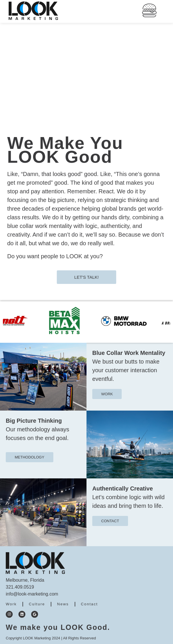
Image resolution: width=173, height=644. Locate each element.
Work (11, 604)
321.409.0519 (20, 587)
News (63, 604)
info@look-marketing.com (32, 594)
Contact (90, 604)
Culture (37, 604)
